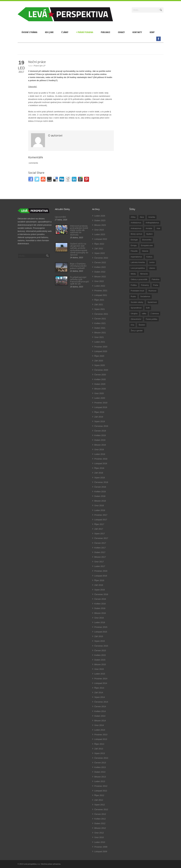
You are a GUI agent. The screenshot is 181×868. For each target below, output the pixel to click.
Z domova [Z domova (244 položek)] (155, 314)
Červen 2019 (100, 431)
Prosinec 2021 (101, 291)
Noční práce (37, 62)
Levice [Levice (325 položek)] (152, 262)
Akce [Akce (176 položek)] (142, 217)
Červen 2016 (100, 599)
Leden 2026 (100, 216)
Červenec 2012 (101, 809)
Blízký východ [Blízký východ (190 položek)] (136, 234)
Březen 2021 (100, 333)
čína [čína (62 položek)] (133, 325)
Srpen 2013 (100, 753)
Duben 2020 (100, 384)
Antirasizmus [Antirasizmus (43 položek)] (136, 228)
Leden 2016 (100, 622)
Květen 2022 (100, 267)
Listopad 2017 (101, 520)
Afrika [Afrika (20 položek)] (133, 217)
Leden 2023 (100, 234)
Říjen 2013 (99, 744)
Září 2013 (99, 749)
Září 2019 (99, 417)
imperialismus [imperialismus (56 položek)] (136, 257)
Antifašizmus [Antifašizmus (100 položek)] (136, 223)
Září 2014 (99, 693)
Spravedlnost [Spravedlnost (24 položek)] (136, 308)
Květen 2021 (100, 323)
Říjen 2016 (99, 580)
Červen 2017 (100, 543)
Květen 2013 (100, 767)
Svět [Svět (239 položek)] (148, 308)
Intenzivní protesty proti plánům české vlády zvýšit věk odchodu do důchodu (79, 230)
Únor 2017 (99, 562)
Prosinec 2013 (101, 735)
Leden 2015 (100, 674)
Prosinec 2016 (101, 571)
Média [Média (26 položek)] (133, 274)
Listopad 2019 (101, 407)
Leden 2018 (100, 510)
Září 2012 (99, 800)
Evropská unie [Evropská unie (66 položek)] (147, 245)
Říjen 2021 (99, 300)
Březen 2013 (100, 777)
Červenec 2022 (101, 258)
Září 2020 (99, 361)
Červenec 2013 (101, 758)
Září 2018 (99, 473)
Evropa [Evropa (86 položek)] (134, 245)
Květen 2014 (100, 711)
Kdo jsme (49, 32)
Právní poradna (85, 32)
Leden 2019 (100, 454)
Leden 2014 (100, 730)
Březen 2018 (100, 501)
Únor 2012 (99, 833)
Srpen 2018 (100, 478)
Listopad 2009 (101, 851)
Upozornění (60, 217)
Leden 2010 (100, 842)
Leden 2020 (100, 398)
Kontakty (137, 32)
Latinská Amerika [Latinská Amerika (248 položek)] (138, 262)
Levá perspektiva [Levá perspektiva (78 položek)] (138, 268)
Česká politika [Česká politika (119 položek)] (151, 319)
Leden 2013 (100, 781)
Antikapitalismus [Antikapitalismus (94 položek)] (152, 223)
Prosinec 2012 (101, 786)
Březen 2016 (100, 613)
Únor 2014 (99, 725)
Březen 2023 (100, 225)
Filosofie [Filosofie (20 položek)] (134, 251)
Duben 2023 (100, 220)
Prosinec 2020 (101, 347)
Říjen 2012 (99, 795)
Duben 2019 (100, 440)
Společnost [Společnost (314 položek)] (152, 302)
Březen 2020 (100, 389)
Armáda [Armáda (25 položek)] (149, 228)
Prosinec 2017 (101, 515)
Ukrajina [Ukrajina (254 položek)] (134, 314)
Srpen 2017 (100, 534)
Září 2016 (99, 585)
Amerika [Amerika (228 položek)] (152, 217)
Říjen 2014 (99, 688)
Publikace (105, 32)
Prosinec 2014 (101, 679)
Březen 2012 (100, 828)
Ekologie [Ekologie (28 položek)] (134, 240)
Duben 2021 (100, 328)
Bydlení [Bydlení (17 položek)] (150, 234)
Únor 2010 (99, 837)
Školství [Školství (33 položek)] (142, 325)
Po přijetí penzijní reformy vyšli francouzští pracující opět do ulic (79, 280)
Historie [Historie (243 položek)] (145, 251)
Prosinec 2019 (101, 403)
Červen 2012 (100, 814)
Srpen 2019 (100, 421)
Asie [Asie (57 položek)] (158, 228)
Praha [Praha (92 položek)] (156, 285)
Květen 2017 (100, 548)
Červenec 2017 (101, 538)
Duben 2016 (100, 608)
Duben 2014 (100, 716)
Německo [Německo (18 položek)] (144, 274)
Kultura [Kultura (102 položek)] (149, 257)
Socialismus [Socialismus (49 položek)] (145, 297)
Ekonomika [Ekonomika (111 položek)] (147, 240)
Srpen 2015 (100, 641)
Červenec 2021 (101, 314)
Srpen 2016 (100, 590)
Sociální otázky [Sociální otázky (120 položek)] (137, 302)
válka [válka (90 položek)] (144, 314)
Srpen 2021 (100, 309)
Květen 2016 (100, 604)
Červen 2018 (100, 487)
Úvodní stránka (29, 32)
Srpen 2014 (100, 697)
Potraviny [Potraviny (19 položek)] (145, 285)
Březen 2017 (100, 557)
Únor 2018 (99, 505)
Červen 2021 (100, 319)
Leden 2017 (100, 566)
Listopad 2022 (101, 239)
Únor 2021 (99, 337)
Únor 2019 (99, 450)
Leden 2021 (100, 342)
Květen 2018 (100, 492)
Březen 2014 (100, 721)
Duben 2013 (100, 772)
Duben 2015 (100, 660)
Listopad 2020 (101, 351)
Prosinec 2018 (101, 459)
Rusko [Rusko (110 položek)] (133, 297)
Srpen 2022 (100, 253)
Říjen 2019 (99, 412)
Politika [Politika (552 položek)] (134, 285)
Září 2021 (99, 305)
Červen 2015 (100, 650)
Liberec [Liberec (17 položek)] (152, 268)
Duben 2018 (100, 496)
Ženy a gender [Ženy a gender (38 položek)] (137, 331)
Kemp (152, 32)
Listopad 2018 (101, 463)
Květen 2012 (100, 819)
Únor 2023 (99, 230)
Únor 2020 (99, 393)
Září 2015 (99, 636)
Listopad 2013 (101, 739)
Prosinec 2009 (101, 847)
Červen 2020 (100, 375)
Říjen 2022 (99, 244)
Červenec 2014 (101, 702)
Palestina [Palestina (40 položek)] (155, 279)
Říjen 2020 (99, 356)
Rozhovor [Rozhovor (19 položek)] (152, 291)
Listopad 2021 (101, 295)
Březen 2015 (100, 664)
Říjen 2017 (99, 524)
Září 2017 (99, 529)
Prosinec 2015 (101, 627)
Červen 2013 (100, 763)
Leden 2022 (100, 286)
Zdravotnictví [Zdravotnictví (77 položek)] (136, 319)
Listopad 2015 (101, 632)
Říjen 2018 (99, 468)
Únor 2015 (99, 669)
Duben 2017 (100, 552)
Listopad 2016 (101, 576)
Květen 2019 (100, 435)
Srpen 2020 (100, 365)
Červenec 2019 (101, 426)
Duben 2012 (100, 823)
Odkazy (121, 32)
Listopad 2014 (101, 683)
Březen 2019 (100, 445)
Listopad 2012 (101, 791)
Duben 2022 (100, 272)
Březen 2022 (100, 277)
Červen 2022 (100, 262)
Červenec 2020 (101, 370)
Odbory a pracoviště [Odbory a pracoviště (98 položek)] (139, 279)
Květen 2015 (100, 655)
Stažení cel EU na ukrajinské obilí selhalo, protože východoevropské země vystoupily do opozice (79, 249)
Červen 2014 (100, 706)
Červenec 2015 (101, 646)
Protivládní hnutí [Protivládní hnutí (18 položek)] (137, 291)
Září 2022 (99, 249)
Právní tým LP (39, 66)
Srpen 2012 (100, 805)
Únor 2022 (99, 281)
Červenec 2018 (101, 482)
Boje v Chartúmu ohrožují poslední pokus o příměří (78, 266)
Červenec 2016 (101, 594)
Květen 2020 (100, 379)
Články (65, 32)
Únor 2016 (99, 618)
